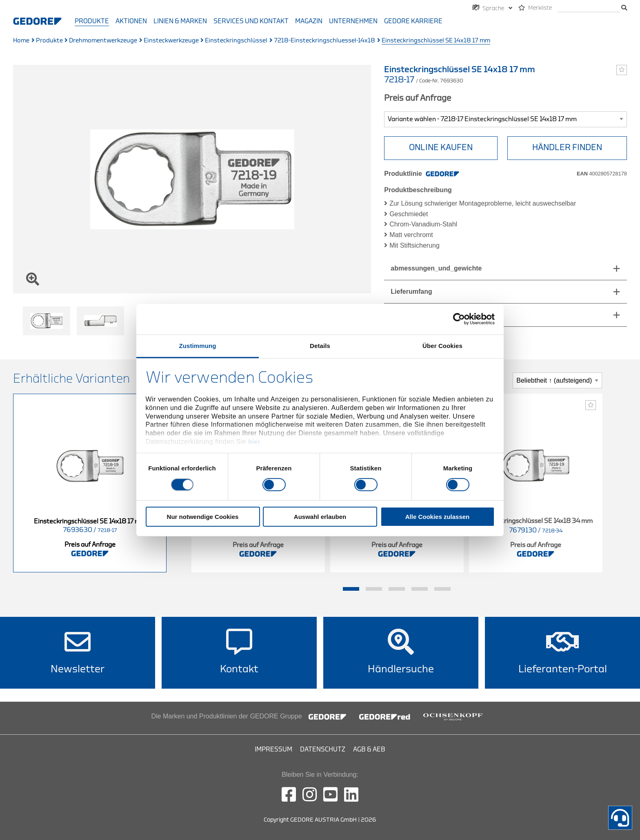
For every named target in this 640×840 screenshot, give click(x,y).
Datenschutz (323, 749)
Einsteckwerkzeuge (171, 41)
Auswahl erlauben (320, 517)
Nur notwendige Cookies (203, 517)
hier (254, 442)
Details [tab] (320, 345)
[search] (589, 8)
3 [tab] (397, 589)
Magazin (309, 21)
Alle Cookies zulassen (438, 517)
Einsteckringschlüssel (236, 41)
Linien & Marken (180, 21)
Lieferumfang (411, 291)
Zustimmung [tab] (198, 345)
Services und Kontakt (251, 21)
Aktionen (131, 21)
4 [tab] (420, 589)
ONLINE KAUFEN (441, 147)
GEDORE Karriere (413, 21)
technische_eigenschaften (431, 315)
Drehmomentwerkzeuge (103, 41)
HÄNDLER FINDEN (567, 147)
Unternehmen (353, 21)
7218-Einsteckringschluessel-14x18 (324, 41)
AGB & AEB (369, 749)
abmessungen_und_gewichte (436, 268)
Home (21, 41)
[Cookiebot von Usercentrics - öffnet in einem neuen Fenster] (459, 319)
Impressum (273, 749)
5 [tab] (442, 589)
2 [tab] (374, 589)
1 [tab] (351, 589)
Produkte (92, 21)
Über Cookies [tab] (442, 345)
